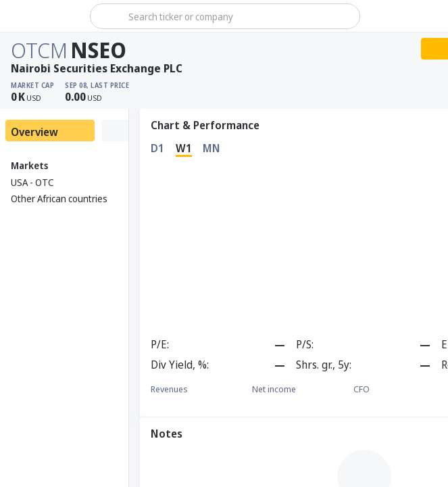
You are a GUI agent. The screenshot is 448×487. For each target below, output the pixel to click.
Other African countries (59, 199)
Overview (34, 132)
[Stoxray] (44, 16)
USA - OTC (32, 182)
